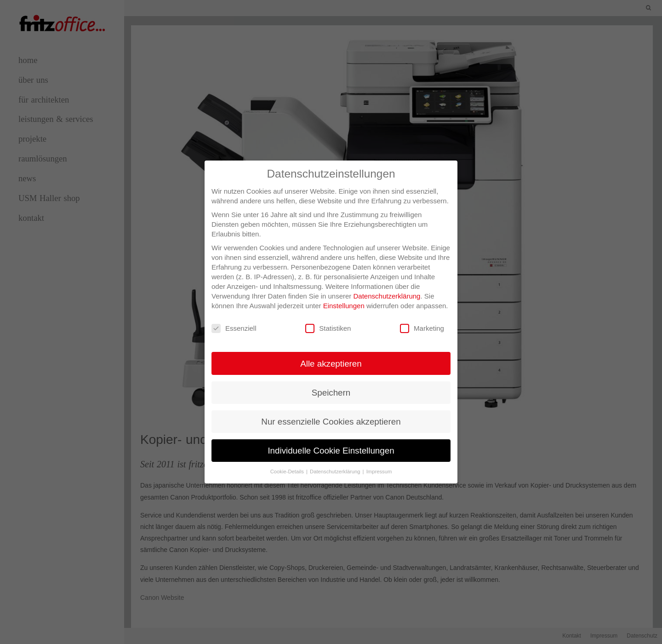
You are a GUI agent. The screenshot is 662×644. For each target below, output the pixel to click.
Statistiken (328, 329)
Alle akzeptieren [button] (331, 364)
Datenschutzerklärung (387, 296)
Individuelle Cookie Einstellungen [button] (331, 451)
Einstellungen (344, 306)
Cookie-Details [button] (288, 471)
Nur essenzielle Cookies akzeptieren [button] (331, 422)
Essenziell (234, 329)
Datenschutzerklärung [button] (336, 471)
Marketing (422, 329)
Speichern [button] (331, 393)
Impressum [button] (379, 471)
